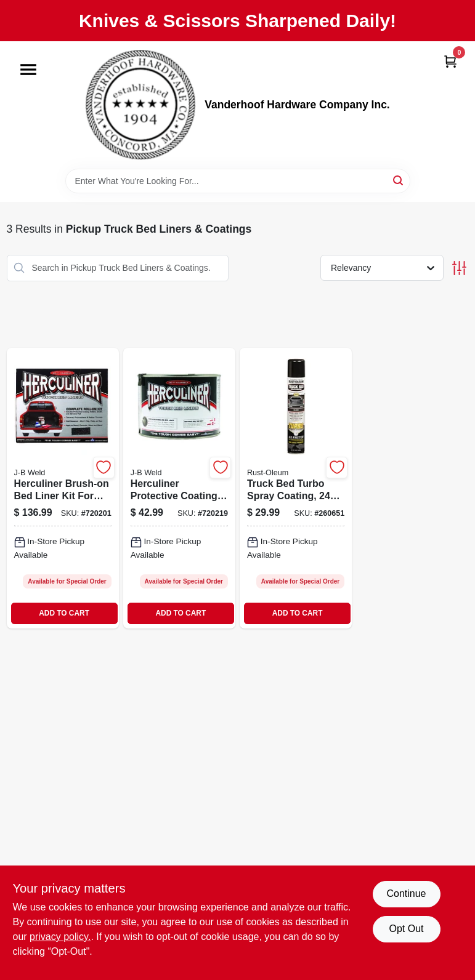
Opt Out (406, 929)
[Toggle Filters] (459, 268)
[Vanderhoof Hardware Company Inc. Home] (140, 105)
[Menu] (28, 70)
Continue (406, 894)
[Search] (399, 180)
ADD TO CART (64, 613)
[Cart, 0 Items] (450, 61)
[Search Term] (238, 181)
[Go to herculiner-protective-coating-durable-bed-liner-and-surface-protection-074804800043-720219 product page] (179, 488)
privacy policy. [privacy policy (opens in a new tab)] (60, 937)
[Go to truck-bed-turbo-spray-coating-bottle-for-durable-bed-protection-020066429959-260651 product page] (296, 488)
